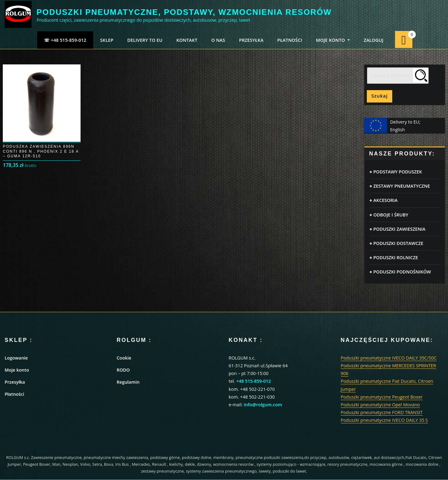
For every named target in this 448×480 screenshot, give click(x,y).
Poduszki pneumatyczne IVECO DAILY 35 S (384, 420)
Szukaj (380, 96)
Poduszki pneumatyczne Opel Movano (380, 405)
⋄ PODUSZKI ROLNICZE (394, 257)
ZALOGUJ (374, 40)
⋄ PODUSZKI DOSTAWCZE (396, 243)
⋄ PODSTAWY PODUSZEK (396, 172)
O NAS (218, 40)
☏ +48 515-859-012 (65, 40)
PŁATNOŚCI (290, 40)
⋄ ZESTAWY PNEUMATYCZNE (400, 186)
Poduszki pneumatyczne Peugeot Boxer (382, 397)
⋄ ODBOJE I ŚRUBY (389, 215)
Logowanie (16, 358)
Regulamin (128, 382)
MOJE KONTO (333, 40)
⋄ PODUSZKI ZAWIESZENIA (397, 229)
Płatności (14, 394)
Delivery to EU (145, 40)
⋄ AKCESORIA (383, 200)
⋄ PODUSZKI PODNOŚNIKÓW (400, 272)
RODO (123, 370)
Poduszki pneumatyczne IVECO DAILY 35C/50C (389, 358)
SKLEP (107, 40)
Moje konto (17, 370)
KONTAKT (187, 40)
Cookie (124, 358)
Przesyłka (15, 382)
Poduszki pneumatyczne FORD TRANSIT (382, 412)
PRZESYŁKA (251, 40)
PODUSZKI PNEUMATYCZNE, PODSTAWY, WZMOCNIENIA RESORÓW (184, 12)
